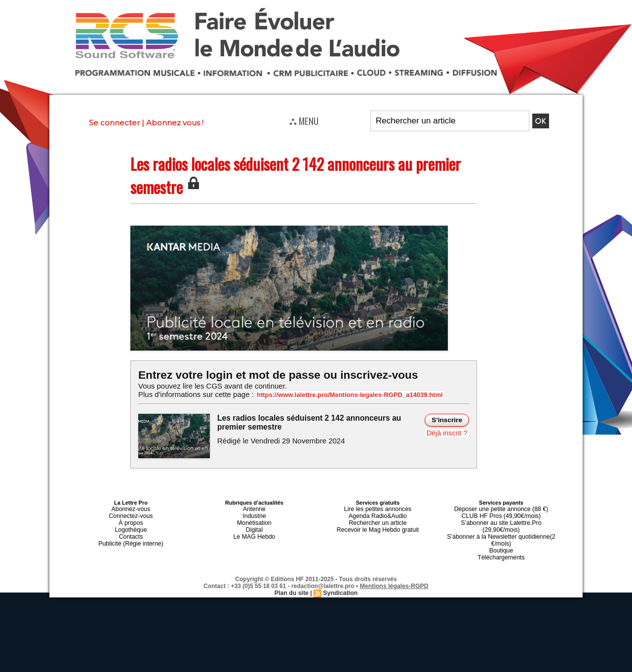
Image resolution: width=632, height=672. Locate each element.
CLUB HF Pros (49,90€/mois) (501, 514)
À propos (131, 520)
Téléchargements (501, 544)
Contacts (131, 532)
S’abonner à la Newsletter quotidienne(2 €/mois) (501, 529)
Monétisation (254, 520)
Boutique (501, 538)
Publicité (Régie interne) (131, 538)
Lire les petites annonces (378, 508)
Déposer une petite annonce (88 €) (501, 508)
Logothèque (131, 526)
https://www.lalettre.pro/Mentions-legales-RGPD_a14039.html (343, 395)
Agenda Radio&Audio (377, 514)
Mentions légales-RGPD (394, 572)
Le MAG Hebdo (254, 532)
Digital (255, 526)
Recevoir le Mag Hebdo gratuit (378, 526)
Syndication (340, 579)
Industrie (254, 514)
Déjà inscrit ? (448, 432)
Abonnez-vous (131, 508)
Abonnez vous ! (175, 123)
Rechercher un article (378, 520)
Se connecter (114, 123)
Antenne (255, 508)
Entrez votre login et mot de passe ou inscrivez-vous (274, 375)
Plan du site (292, 579)
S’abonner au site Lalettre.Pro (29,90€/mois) (501, 520)
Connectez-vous (131, 514)
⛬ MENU (304, 120)
